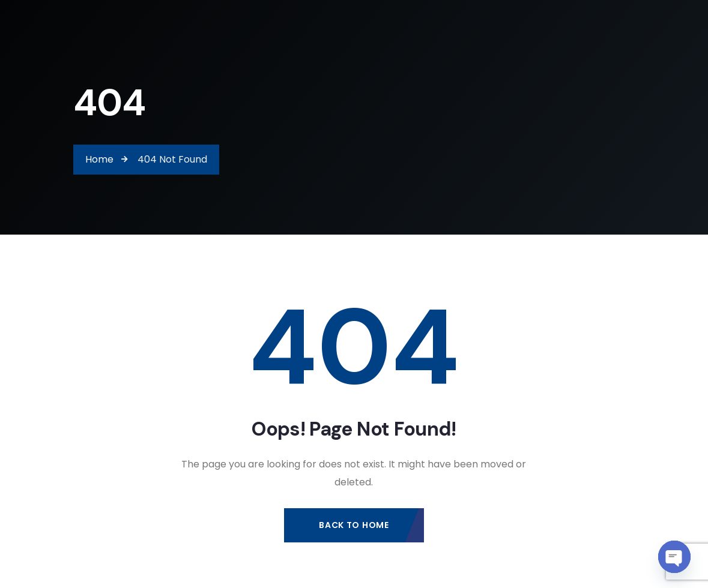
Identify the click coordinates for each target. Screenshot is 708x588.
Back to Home (354, 525)
